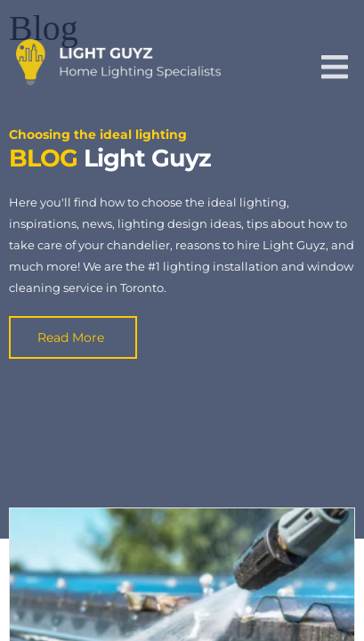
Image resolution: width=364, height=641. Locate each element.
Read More (71, 337)
